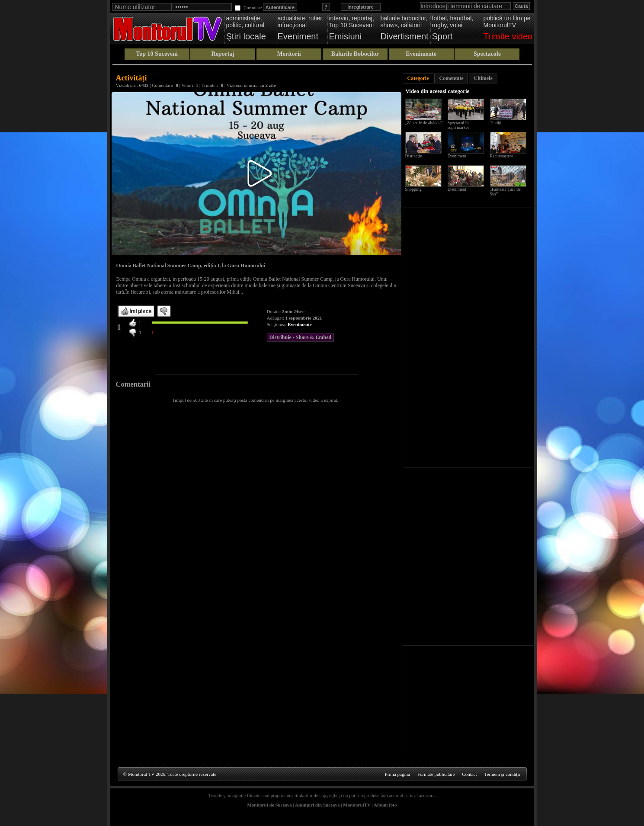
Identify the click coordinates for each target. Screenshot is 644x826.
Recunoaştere (502, 156)
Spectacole (487, 54)
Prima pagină (397, 774)
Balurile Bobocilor (355, 54)
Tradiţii (497, 123)
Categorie (418, 78)
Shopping (413, 189)
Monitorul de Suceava (269, 805)
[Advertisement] (256, 361)
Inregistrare (360, 7)
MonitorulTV (357, 805)
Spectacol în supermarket (458, 125)
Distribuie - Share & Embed (301, 337)
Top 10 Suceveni (157, 54)
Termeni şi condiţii (502, 774)
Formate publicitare (436, 774)
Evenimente (421, 54)
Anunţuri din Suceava (317, 805)
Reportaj (223, 54)
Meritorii (289, 54)
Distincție (414, 156)
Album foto (385, 805)
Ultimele (483, 78)
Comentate (451, 78)
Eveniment (457, 156)
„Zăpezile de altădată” (425, 123)
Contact (469, 774)
